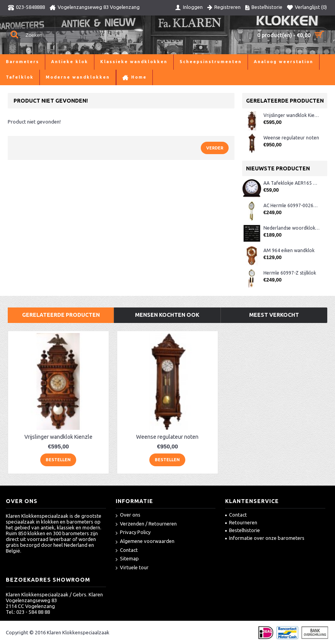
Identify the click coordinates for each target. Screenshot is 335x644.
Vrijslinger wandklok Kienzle (291, 115)
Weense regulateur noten (291, 138)
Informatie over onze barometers (265, 538)
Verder (215, 148)
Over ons (128, 515)
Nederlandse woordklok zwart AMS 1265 (291, 228)
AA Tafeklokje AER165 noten (291, 183)
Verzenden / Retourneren (146, 524)
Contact (127, 550)
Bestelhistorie (243, 530)
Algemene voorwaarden (145, 542)
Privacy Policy (133, 533)
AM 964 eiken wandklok (289, 250)
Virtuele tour (132, 568)
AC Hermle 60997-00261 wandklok (291, 205)
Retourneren (241, 522)
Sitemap (127, 559)
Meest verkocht (274, 315)
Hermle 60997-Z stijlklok (290, 273)
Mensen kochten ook (167, 315)
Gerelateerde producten (61, 315)
